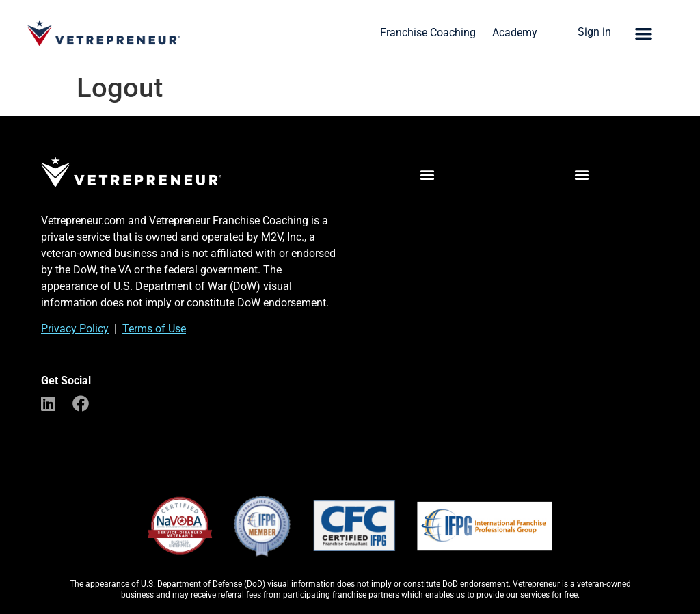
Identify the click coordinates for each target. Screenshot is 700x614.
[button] (644, 33)
